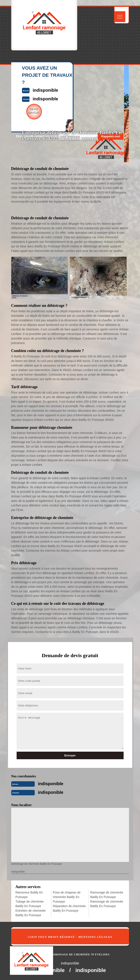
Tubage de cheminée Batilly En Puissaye (30, 904)
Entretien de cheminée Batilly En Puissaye (31, 913)
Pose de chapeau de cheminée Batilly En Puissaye (67, 897)
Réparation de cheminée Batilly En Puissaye (69, 908)
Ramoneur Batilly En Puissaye (29, 895)
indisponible (51, 784)
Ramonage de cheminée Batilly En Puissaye (107, 895)
